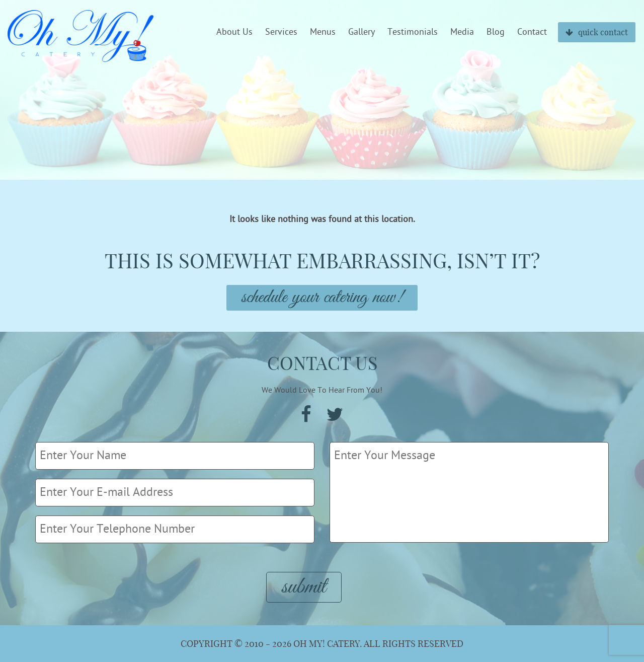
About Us (234, 32)
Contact (532, 32)
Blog (496, 32)
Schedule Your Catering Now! (322, 298)
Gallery (361, 32)
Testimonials (413, 32)
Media (462, 32)
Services (281, 32)
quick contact (597, 32)
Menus (323, 32)
